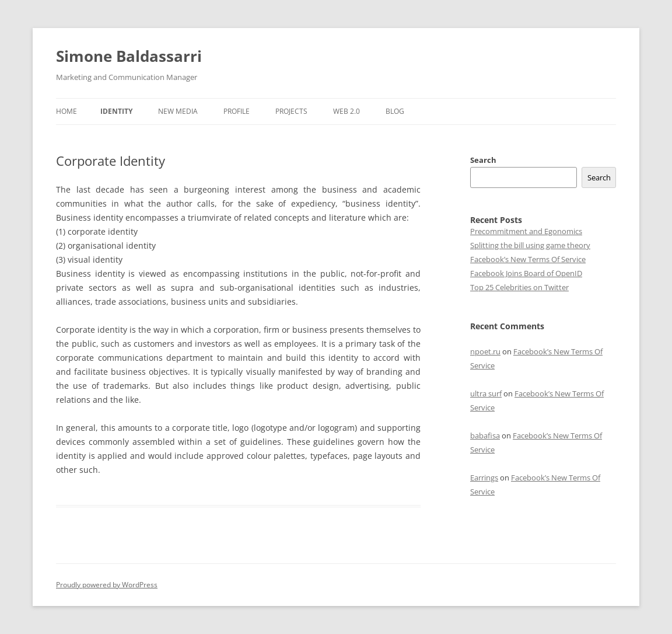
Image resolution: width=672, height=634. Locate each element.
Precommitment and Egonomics (526, 231)
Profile (237, 111)
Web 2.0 (346, 111)
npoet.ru (485, 351)
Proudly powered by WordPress (107, 585)
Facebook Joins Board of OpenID (526, 273)
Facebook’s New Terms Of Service (528, 259)
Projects (291, 111)
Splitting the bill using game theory (530, 245)
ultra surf (486, 393)
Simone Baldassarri (129, 56)
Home (66, 111)
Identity (116, 111)
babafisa (485, 436)
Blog (395, 111)
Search (483, 160)
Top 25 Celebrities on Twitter (519, 287)
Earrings (484, 478)
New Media (178, 111)
